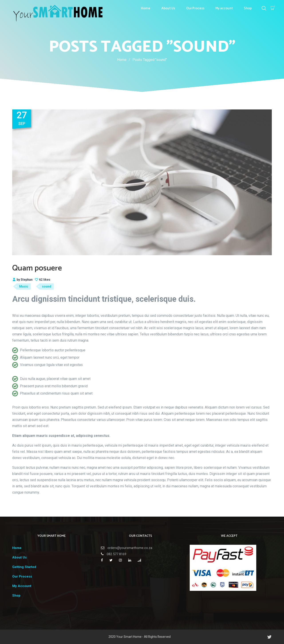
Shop (248, 8)
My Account (22, 586)
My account (224, 8)
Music (24, 286)
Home (146, 8)
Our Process (195, 8)
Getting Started (24, 567)
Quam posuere (37, 268)
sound (47, 286)
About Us (168, 8)
